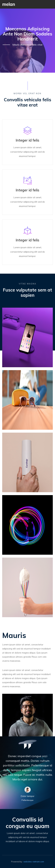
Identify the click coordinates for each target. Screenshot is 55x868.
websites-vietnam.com (34, 862)
